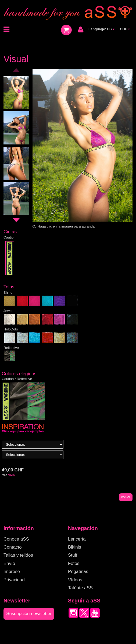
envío (11, 475)
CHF (125, 29)
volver (126, 497)
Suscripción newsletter (29, 614)
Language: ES (101, 29)
